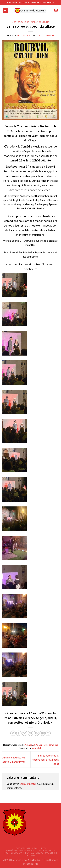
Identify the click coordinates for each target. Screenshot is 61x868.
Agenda (16, 22)
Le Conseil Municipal (26, 848)
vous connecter (28, 784)
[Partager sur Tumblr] (48, 733)
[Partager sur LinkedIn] (42, 733)
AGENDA (31, 855)
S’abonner (51, 853)
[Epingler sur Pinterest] (36, 733)
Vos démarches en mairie (20, 850)
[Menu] (5, 11)
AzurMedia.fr (35, 860)
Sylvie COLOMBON (45, 35)
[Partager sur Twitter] (25, 733)
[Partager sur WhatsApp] (13, 733)
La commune (42, 22)
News (43, 848)
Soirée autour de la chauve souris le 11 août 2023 (45, 760)
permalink (37, 748)
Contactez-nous (46, 850)
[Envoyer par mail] (31, 733)
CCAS (23, 22)
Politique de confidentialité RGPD (24, 853)
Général (31, 22)
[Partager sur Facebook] (19, 733)
